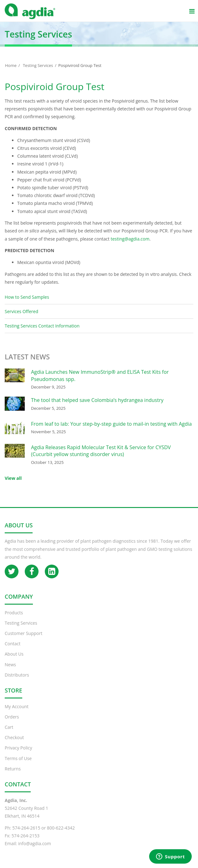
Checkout (14, 737)
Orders (12, 717)
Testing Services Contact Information (42, 326)
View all (13, 478)
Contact (13, 644)
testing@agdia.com (130, 239)
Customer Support (23, 633)
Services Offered (21, 311)
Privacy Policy (18, 748)
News (10, 665)
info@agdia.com (35, 843)
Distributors (17, 675)
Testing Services (38, 65)
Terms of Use (18, 758)
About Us (14, 654)
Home (11, 65)
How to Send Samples (27, 297)
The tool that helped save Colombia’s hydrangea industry (97, 400)
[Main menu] (192, 11)
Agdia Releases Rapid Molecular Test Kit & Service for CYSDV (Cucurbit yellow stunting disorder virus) (101, 451)
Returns (13, 769)
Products (14, 613)
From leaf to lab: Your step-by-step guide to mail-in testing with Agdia (111, 424)
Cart (9, 727)
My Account (17, 706)
